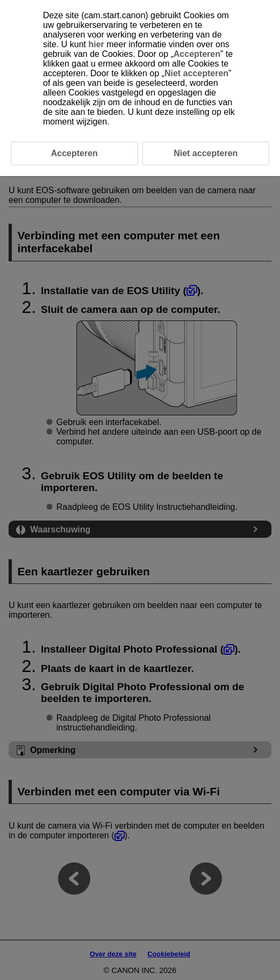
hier (96, 44)
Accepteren (197, 54)
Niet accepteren (196, 73)
